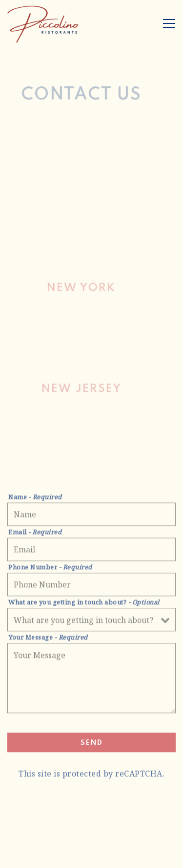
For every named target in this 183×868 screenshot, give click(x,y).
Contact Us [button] (91, 857)
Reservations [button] (91, 834)
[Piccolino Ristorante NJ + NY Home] (43, 23)
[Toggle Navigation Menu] (169, 23)
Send (92, 744)
